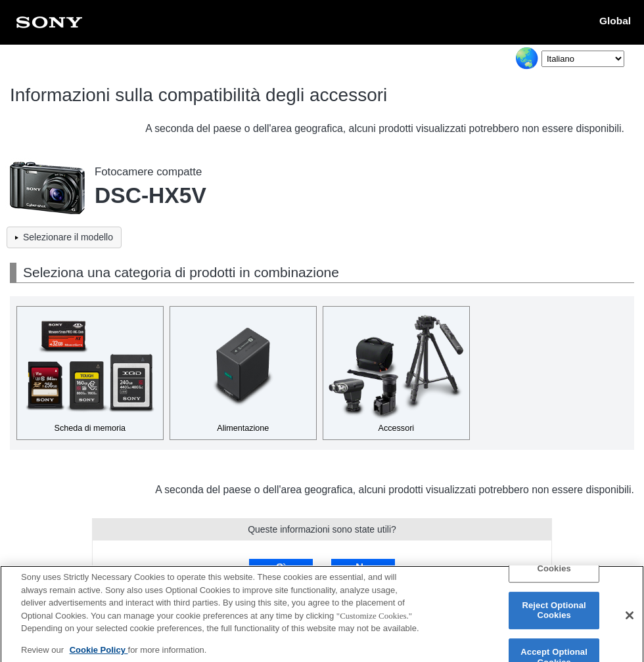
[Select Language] (583, 59)
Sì (281, 568)
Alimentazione (243, 428)
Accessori (397, 428)
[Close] (630, 620)
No (363, 568)
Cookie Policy (99, 654)
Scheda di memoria (90, 428)
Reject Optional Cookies (554, 615)
